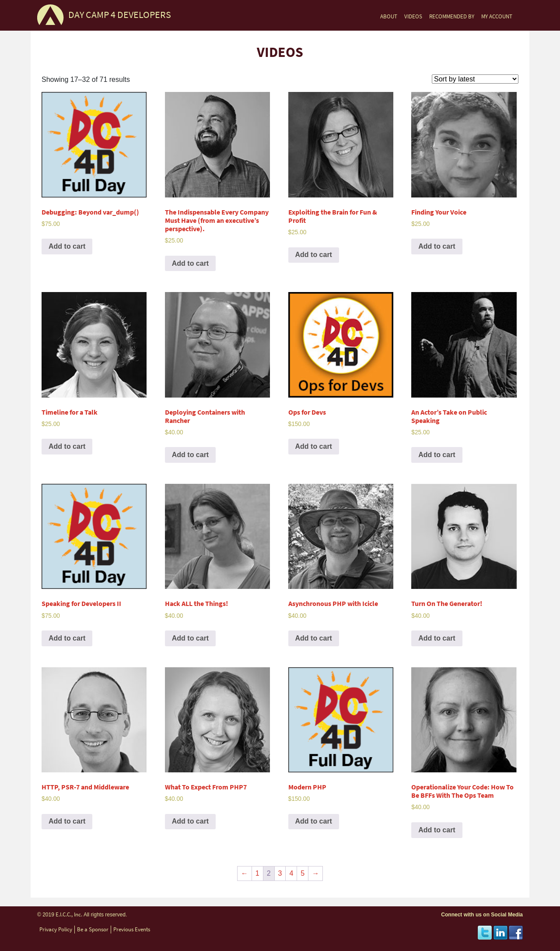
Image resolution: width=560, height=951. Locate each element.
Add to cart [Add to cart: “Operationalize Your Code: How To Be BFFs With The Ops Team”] (437, 830)
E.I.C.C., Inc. (69, 914)
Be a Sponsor (93, 929)
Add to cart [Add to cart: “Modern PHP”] (314, 821)
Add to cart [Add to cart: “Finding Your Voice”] (437, 246)
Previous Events (132, 929)
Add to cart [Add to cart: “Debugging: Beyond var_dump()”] (67, 246)
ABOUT (389, 16)
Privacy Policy (56, 929)
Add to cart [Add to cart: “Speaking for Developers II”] (67, 638)
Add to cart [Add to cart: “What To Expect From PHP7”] (190, 821)
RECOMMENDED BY (452, 16)
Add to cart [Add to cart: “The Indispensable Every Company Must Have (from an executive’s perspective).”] (190, 263)
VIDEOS (413, 16)
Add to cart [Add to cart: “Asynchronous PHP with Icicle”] (314, 638)
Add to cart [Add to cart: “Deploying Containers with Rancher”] (190, 455)
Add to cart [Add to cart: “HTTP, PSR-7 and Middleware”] (67, 821)
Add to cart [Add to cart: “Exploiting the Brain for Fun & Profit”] (314, 255)
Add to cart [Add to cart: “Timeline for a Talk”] (67, 446)
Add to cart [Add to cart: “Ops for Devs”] (314, 446)
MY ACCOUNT (497, 16)
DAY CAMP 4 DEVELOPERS (120, 15)
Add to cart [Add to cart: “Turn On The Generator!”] (437, 638)
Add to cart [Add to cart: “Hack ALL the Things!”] (190, 638)
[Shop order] (475, 79)
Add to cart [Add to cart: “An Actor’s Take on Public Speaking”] (437, 455)
